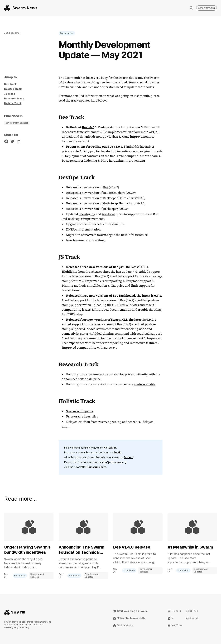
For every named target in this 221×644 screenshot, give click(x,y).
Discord (129, 457)
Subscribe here (97, 467)
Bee (106, 187)
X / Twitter (110, 448)
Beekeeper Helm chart (119, 198)
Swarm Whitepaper (80, 411)
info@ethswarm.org (114, 462)
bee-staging (87, 214)
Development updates (17, 123)
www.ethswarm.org (98, 235)
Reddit (117, 452)
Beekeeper (110, 209)
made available (145, 384)
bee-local (108, 214)
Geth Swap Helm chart (119, 203)
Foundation (67, 33)
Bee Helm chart (114, 193)
